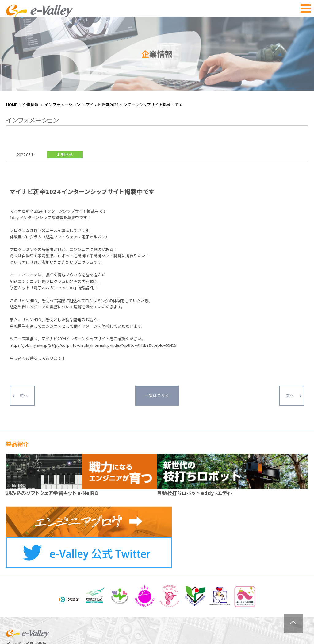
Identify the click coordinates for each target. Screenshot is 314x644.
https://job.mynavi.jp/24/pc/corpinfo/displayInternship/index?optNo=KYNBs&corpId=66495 (93, 278)
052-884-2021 (30, 596)
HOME (12, 37)
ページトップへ (293, 623)
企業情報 (31, 37)
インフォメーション (62, 37)
